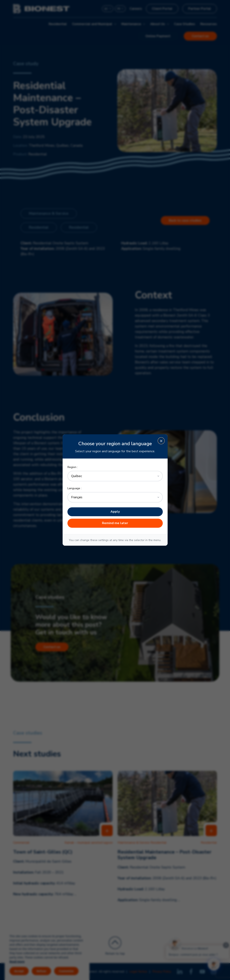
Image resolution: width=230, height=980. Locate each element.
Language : (75, 488)
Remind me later (115, 523)
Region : (73, 467)
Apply (115, 512)
